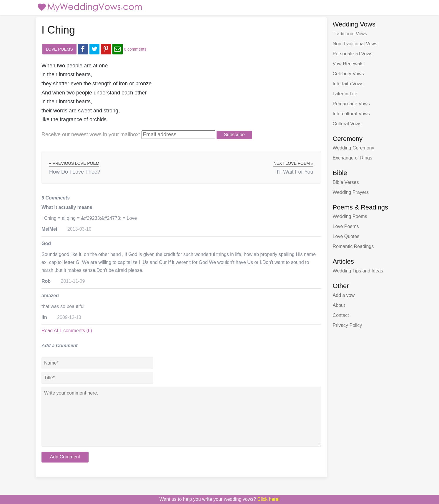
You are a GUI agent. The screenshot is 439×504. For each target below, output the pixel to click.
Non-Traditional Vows (355, 44)
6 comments (135, 49)
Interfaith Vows (348, 84)
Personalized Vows (353, 54)
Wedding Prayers (351, 192)
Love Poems (59, 49)
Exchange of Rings (352, 158)
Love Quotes (346, 236)
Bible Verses (346, 182)
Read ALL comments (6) (67, 331)
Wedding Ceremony (354, 148)
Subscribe (234, 135)
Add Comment (65, 457)
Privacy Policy (347, 325)
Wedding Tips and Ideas (358, 271)
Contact (341, 315)
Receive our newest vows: (91, 134)
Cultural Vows (347, 124)
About (339, 305)
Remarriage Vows (351, 104)
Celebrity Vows (348, 74)
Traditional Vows (350, 34)
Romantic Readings (353, 246)
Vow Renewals (348, 64)
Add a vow (344, 295)
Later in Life (345, 94)
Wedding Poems (350, 216)
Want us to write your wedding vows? (220, 499)
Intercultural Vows (351, 114)
